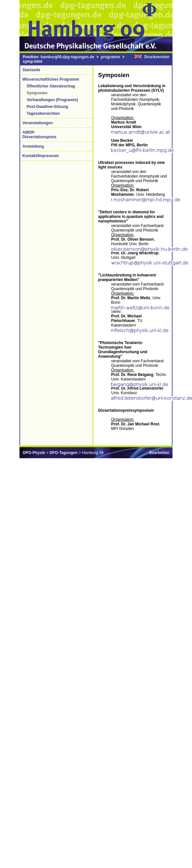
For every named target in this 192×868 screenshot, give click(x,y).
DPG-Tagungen (63, 453)
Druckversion (157, 57)
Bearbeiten (159, 453)
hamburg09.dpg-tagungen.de (67, 57)
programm (110, 57)
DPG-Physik (34, 453)
